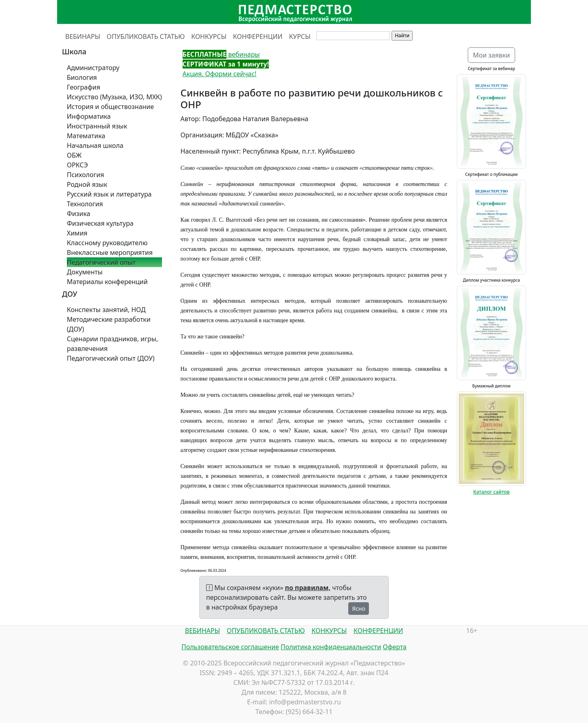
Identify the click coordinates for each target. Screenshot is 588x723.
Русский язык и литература (109, 194)
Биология (82, 77)
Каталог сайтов (492, 492)
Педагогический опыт (101, 262)
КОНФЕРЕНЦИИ (258, 36)
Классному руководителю (107, 243)
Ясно (359, 609)
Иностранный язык (97, 126)
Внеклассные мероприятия (110, 252)
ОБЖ (74, 155)
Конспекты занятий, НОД (106, 310)
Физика (79, 214)
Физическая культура (100, 223)
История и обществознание (110, 107)
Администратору (93, 68)
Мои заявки (492, 55)
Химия (77, 233)
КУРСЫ (300, 36)
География (83, 87)
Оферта (395, 647)
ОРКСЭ (77, 165)
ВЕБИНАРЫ (83, 36)
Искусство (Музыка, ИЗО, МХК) (114, 97)
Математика (86, 136)
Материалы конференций (107, 282)
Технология (85, 204)
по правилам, (308, 588)
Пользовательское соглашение (230, 647)
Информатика (89, 116)
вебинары (221, 54)
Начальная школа (95, 145)
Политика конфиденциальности (331, 647)
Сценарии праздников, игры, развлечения (112, 344)
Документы (85, 272)
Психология (85, 175)
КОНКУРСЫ (209, 36)
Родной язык (87, 184)
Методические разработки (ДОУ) (109, 324)
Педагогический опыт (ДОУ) (111, 358)
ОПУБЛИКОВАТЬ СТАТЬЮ (146, 36)
